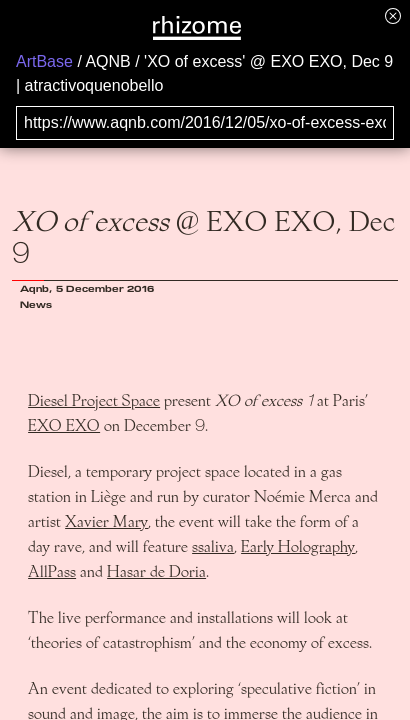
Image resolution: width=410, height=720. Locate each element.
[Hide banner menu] (393, 15)
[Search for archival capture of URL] (205, 123)
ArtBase (44, 61)
